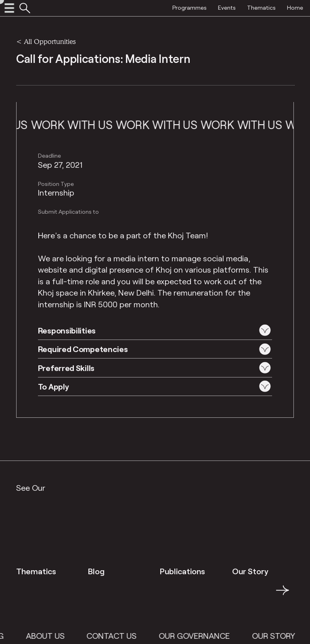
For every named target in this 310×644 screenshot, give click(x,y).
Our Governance (203, 636)
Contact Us (121, 636)
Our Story (282, 636)
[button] (155, 330)
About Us (54, 636)
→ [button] (283, 595)
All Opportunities (50, 41)
